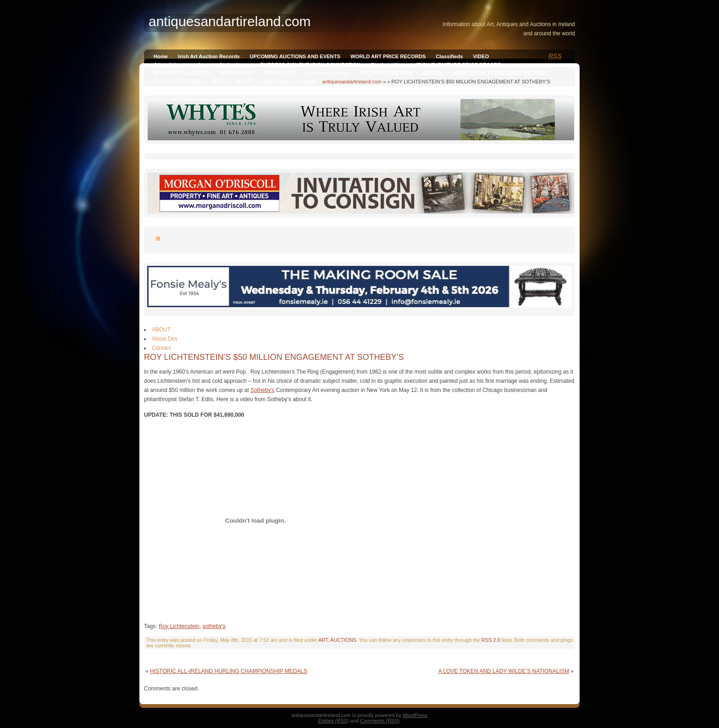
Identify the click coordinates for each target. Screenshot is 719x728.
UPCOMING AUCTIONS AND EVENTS (295, 56)
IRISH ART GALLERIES (182, 73)
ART (323, 640)
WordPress (415, 715)
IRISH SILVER (237, 73)
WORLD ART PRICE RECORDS (388, 56)
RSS (555, 56)
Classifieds (450, 56)
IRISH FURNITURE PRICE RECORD (459, 65)
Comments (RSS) (380, 721)
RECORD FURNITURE (386, 73)
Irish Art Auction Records (209, 56)
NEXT (217, 81)
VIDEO (481, 56)
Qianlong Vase (388, 65)
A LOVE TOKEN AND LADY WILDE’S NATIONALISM (504, 671)
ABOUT (243, 81)
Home (161, 56)
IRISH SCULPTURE (177, 81)
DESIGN (433, 73)
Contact (308, 81)
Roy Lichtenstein (179, 626)
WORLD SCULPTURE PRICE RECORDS (501, 73)
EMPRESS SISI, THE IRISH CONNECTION (310, 65)
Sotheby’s (262, 390)
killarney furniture (328, 73)
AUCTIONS (343, 640)
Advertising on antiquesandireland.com (202, 65)
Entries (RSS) (334, 721)
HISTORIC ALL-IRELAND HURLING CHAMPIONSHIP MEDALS (229, 671)
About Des (275, 81)
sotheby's (214, 626)
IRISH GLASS (279, 73)
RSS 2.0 (491, 640)
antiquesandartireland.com (352, 82)
